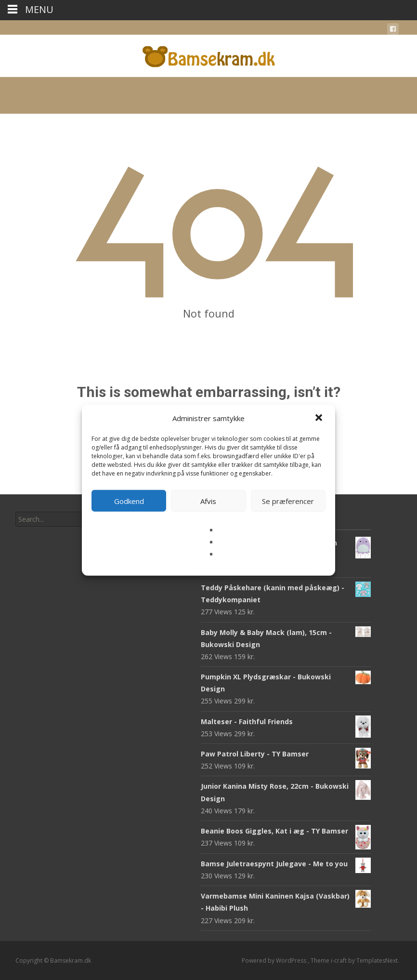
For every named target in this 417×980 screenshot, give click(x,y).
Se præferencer (288, 501)
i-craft (339, 960)
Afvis (208, 501)
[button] (320, 418)
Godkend (129, 501)
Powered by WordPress (275, 960)
